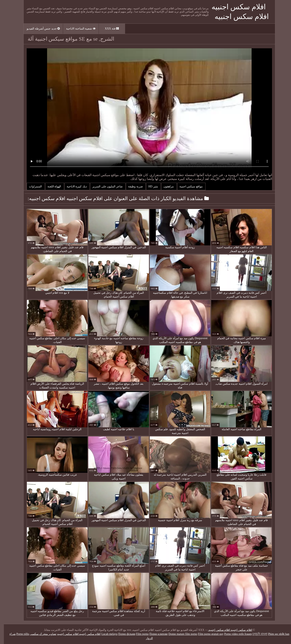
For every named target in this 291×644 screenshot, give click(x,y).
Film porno (139, 634)
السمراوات (32, 186)
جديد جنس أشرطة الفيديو (39, 29)
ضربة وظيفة (132, 186)
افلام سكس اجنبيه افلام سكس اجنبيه (226, 630)
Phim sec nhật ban (275, 634)
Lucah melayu (106, 634)
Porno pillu (19, 634)
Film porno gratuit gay (207, 634)
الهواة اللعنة (51, 186)
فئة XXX (108, 29)
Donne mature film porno (179, 634)
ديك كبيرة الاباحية (73, 186)
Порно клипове (155, 634)
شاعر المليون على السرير (104, 186)
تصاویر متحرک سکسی (39, 634)
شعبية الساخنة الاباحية (77, 29)
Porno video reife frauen (234, 634)
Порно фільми (123, 634)
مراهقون (165, 186)
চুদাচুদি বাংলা (256, 634)
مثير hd (150, 186)
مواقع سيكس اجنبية (188, 186)
